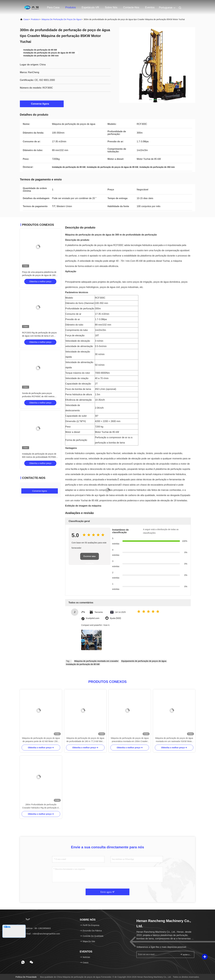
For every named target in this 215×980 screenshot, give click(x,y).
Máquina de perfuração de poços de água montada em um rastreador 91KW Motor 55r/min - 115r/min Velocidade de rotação (174, 740)
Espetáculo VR (90, 7)
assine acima (186, 954)
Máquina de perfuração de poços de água (61, 19)
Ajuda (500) (115, 618)
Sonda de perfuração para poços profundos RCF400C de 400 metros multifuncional (38, 396)
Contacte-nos (131, 7)
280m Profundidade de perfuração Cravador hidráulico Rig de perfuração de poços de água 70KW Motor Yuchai (41, 806)
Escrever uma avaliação (90, 558)
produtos (35, 19)
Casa (26, 19)
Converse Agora (42, 104)
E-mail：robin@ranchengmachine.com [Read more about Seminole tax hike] (41, 934)
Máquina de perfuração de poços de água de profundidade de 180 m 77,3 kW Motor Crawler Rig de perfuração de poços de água (85, 740)
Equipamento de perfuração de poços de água (144, 661)
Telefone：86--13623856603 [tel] (36, 928)
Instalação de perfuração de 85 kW (83, 664)
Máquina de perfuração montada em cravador (96, 661)
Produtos (71, 7)
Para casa (53, 7)
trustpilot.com (93, 618)
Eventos (150, 7)
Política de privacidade (26, 977)
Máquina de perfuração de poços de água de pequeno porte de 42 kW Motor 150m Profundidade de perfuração (41, 740)
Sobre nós (111, 7)
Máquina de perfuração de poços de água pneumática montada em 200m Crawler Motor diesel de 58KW (130, 740)
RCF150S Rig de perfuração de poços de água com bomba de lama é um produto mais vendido (39, 336)
